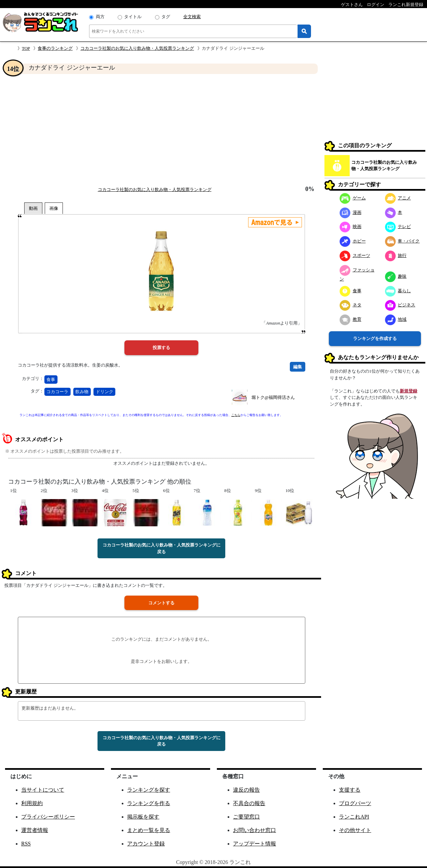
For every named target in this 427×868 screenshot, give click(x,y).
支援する (350, 790)
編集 (298, 367)
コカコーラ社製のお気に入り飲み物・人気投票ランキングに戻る (162, 548)
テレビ (398, 227)
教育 (351, 319)
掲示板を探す (143, 817)
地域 (396, 319)
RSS (26, 844)
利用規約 (32, 803)
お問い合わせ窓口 (255, 830)
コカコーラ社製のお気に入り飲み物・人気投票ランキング (137, 48)
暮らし (398, 291)
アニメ (398, 198)
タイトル (133, 17)
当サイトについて (43, 790)
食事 (51, 380)
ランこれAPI (354, 817)
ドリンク (105, 392)
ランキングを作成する (375, 338)
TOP (26, 48)
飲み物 (82, 392)
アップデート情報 (255, 844)
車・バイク (402, 241)
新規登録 (409, 391)
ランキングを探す (149, 790)
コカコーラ (57, 392)
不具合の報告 (249, 803)
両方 (100, 17)
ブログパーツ (355, 803)
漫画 (351, 212)
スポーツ (355, 255)
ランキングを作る (149, 803)
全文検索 (192, 17)
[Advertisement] (161, 130)
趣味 (396, 276)
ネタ (351, 305)
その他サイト (355, 830)
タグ (166, 17)
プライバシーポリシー (48, 817)
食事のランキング (55, 48)
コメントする (161, 603)
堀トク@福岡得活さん (273, 397)
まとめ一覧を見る (149, 830)
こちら (236, 415)
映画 (351, 227)
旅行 (396, 255)
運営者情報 (35, 830)
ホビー (353, 241)
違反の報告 (246, 790)
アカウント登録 (146, 844)
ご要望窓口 (246, 817)
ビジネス (400, 305)
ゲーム (353, 198)
